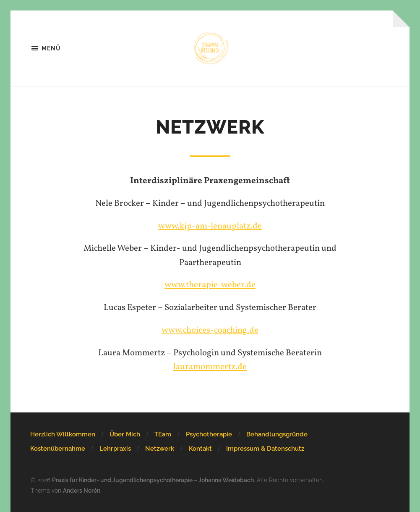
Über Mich (125, 434)
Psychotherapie (209, 434)
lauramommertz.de (210, 367)
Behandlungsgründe (277, 434)
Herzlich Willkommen (63, 434)
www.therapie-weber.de (210, 285)
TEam (163, 434)
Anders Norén (82, 490)
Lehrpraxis (115, 449)
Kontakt (200, 449)
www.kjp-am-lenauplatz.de (210, 226)
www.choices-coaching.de (210, 330)
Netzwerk (160, 449)
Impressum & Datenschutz (265, 449)
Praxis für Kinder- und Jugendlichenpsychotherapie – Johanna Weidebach (153, 480)
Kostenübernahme (58, 449)
